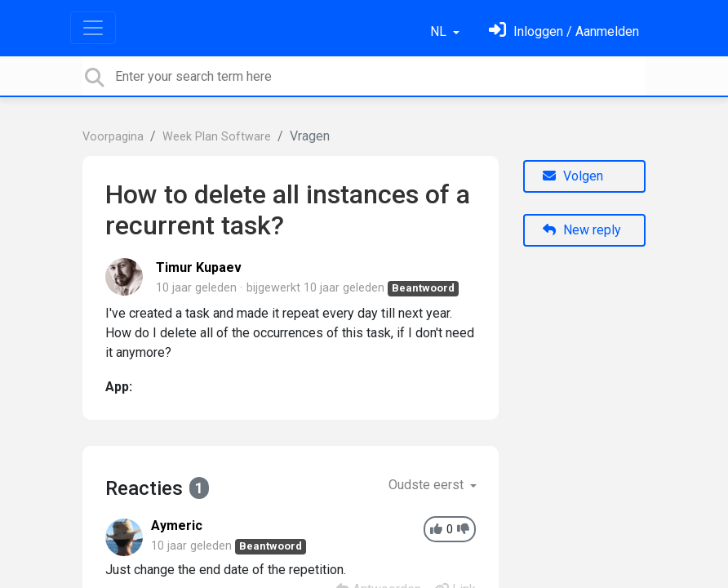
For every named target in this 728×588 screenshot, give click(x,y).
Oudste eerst (428, 485)
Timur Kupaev (199, 267)
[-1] (463, 530)
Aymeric (177, 526)
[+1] (436, 530)
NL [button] (440, 31)
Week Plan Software (217, 137)
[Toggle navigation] (93, 28)
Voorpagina (113, 137)
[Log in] (564, 31)
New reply (582, 230)
